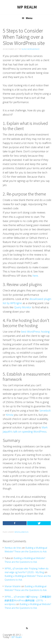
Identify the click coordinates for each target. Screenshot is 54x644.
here (35, 276)
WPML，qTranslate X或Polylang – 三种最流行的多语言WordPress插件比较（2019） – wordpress (28, 600)
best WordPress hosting (35, 332)
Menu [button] (29, 18)
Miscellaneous (21, 532)
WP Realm (27, 7)
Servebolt (45, 411)
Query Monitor (23, 307)
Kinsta (10, 415)
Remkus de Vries (13, 548)
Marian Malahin (13, 586)
